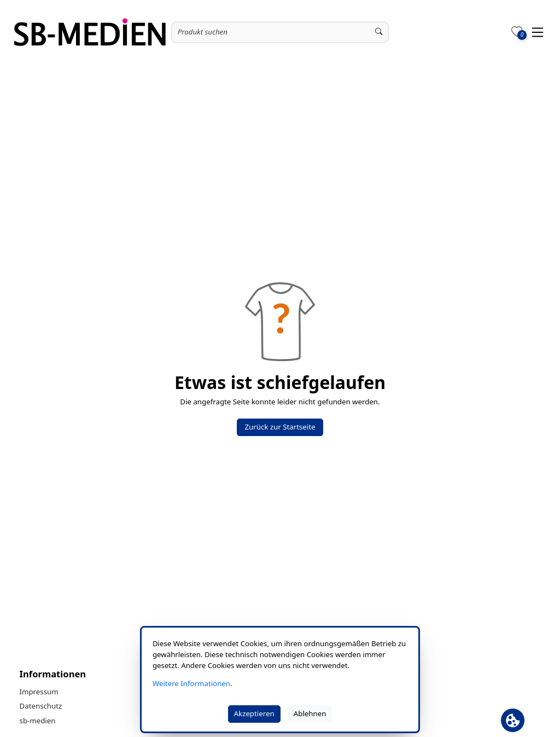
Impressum (39, 692)
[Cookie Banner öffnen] (513, 720)
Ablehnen (310, 713)
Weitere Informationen (191, 683)
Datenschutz (41, 706)
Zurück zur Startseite (280, 427)
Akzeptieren (254, 713)
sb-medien (38, 721)
